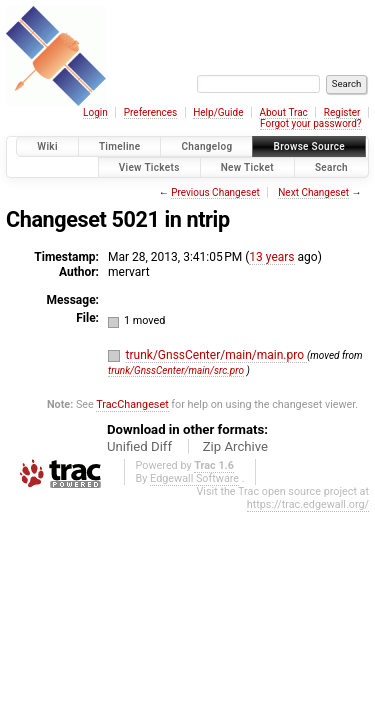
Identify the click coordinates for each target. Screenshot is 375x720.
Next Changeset (313, 192)
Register (342, 112)
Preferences (150, 112)
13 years (271, 257)
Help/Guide (218, 112)
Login (95, 112)
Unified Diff (139, 446)
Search (331, 167)
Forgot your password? (311, 123)
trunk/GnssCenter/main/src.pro (176, 370)
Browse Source (309, 146)
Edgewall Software (194, 478)
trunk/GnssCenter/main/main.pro (216, 355)
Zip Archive (235, 446)
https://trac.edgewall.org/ (308, 504)
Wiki (47, 146)
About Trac (283, 112)
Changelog (206, 146)
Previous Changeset (215, 192)
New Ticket (247, 167)
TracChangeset (132, 404)
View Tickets (149, 167)
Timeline (120, 146)
